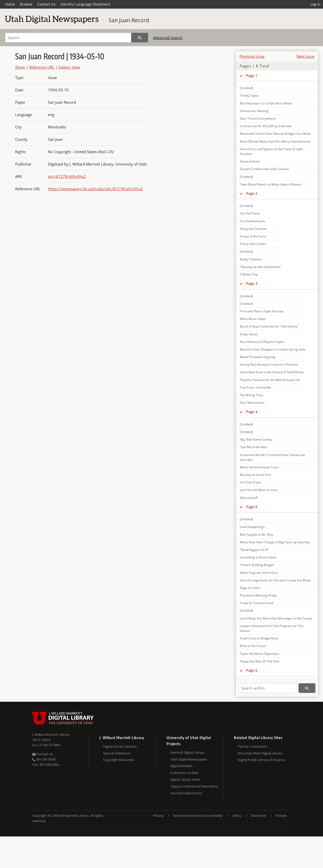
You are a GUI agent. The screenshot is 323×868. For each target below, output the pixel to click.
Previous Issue (252, 56)
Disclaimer (259, 816)
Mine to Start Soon (253, 646)
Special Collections (117, 753)
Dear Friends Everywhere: (258, 118)
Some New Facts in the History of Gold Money (272, 372)
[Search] (68, 38)
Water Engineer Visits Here (259, 573)
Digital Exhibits (181, 766)
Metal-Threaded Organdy (258, 357)
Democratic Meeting (254, 111)
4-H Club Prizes (250, 482)
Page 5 (252, 507)
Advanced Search (168, 38)
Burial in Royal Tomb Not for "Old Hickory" (269, 326)
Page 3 (252, 283)
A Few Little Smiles (253, 244)
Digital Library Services (120, 746)
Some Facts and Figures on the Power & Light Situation (271, 151)
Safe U (237, 816)
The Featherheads (252, 221)
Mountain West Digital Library (260, 753)
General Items (250, 161)
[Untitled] (246, 88)
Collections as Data (184, 773)
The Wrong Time (251, 395)
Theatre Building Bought (257, 565)
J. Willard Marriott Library (51, 735)
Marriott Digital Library (187, 752)
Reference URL (42, 67)
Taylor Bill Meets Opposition (259, 654)
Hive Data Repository (186, 793)
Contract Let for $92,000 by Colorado (266, 126)
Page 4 (252, 412)
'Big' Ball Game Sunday (256, 439)
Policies (281, 816)
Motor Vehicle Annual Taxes (259, 467)
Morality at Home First (255, 475)
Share (20, 67)
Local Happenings (252, 527)
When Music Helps (253, 319)
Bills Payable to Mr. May (257, 535)
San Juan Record (129, 20)
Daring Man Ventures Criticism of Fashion (269, 364)
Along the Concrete (253, 229)
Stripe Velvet (249, 334)
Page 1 (252, 76)
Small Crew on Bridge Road (259, 638)
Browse (26, 4)
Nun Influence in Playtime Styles (262, 342)
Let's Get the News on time (259, 490)
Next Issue (305, 56)
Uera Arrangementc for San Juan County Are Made (275, 580)
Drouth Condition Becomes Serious (264, 169)
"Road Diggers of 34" (254, 550)
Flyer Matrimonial (252, 403)
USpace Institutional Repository (194, 786)
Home (10, 4)
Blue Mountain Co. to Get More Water (266, 103)
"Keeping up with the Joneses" (261, 267)
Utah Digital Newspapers (189, 759)
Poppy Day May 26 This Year (260, 661)
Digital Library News (185, 779)
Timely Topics (249, 96)
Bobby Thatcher (251, 259)
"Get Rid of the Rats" (254, 447)
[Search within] (267, 688)
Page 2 (252, 193)
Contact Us (46, 4)
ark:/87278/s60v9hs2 (67, 176)
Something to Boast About (258, 557)
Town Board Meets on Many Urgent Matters (271, 184)
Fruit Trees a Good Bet (255, 387)
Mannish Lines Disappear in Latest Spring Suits (273, 349)
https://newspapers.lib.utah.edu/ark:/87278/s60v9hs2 (95, 189)
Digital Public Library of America (261, 760)
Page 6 (252, 670)
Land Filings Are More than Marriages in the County (276, 618)
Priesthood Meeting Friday (258, 595)
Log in (315, 4)
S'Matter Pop (249, 274)
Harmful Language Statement (85, 4)
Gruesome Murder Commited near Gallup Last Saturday (272, 457)
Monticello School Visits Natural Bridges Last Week (275, 134)
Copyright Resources (119, 760)
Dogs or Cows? (250, 588)
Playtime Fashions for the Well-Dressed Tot (270, 380)
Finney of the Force (253, 236)
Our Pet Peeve (250, 213)
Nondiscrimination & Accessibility (198, 816)
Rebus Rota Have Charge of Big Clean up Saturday (275, 542)
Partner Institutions (252, 746)
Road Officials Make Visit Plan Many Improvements (275, 141)
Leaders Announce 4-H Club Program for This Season (272, 628)
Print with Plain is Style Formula (262, 311)
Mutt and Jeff (249, 498)
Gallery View (69, 67)
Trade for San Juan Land (257, 603)
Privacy (158, 816)
